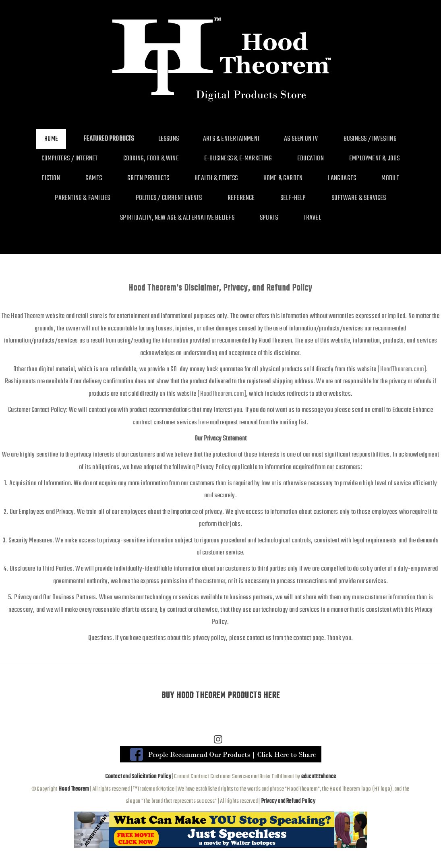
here (203, 423)
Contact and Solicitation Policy (138, 777)
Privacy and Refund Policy (288, 801)
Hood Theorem (74, 789)
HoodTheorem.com (402, 369)
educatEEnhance (319, 777)
